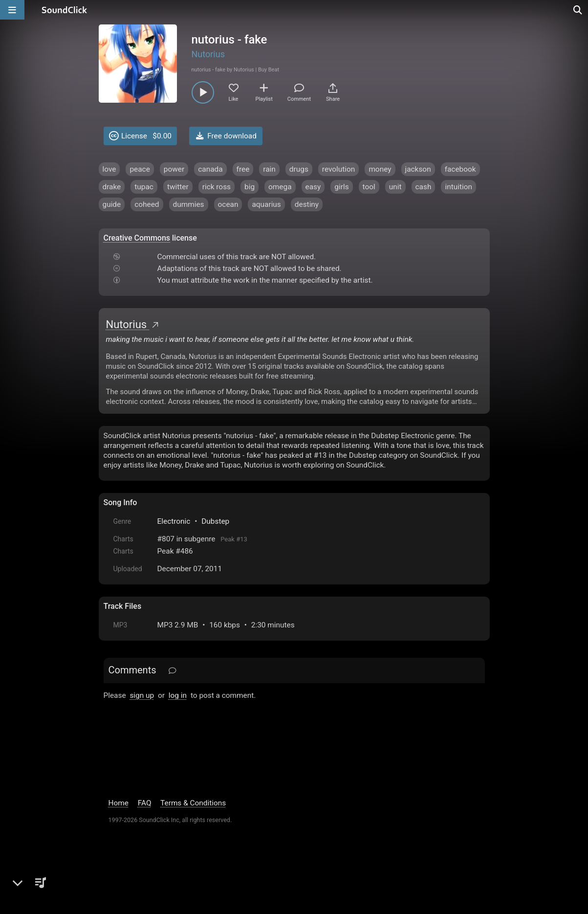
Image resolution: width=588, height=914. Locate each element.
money (380, 169)
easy (313, 187)
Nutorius (208, 54)
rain (269, 169)
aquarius (266, 204)
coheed (147, 204)
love (109, 169)
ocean (228, 204)
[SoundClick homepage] (65, 10)
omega (280, 187)
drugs (299, 169)
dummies (189, 204)
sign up (142, 695)
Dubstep (215, 521)
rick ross (217, 187)
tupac (144, 187)
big (250, 187)
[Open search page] (578, 10)
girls (341, 187)
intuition (458, 187)
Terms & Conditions (193, 803)
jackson (418, 169)
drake (112, 187)
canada (210, 169)
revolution (339, 169)
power (174, 169)
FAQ (145, 803)
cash (424, 187)
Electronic (174, 521)
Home (119, 803)
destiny (307, 204)
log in (178, 695)
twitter (178, 187)
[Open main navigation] (12, 10)
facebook (460, 169)
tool (369, 187)
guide (112, 204)
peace (140, 169)
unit (395, 187)
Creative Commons (137, 238)
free (243, 169)
